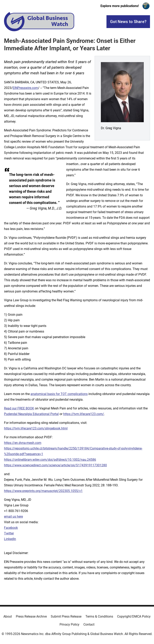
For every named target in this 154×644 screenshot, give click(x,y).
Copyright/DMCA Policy (134, 616)
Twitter (9, 533)
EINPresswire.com (25, 88)
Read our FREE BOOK (19, 408)
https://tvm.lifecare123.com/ (84, 414)
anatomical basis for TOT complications (59, 394)
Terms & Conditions (99, 616)
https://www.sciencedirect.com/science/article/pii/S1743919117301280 (55, 465)
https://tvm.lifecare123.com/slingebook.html (36, 428)
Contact (89, 624)
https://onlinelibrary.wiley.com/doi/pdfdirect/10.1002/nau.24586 (50, 460)
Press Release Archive (31, 616)
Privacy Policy (69, 624)
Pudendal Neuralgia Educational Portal (31, 414)
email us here (13, 517)
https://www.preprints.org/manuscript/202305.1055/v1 (43, 491)
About (8, 616)
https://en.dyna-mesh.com (23, 443)
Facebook (11, 528)
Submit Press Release (66, 616)
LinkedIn (10, 539)
